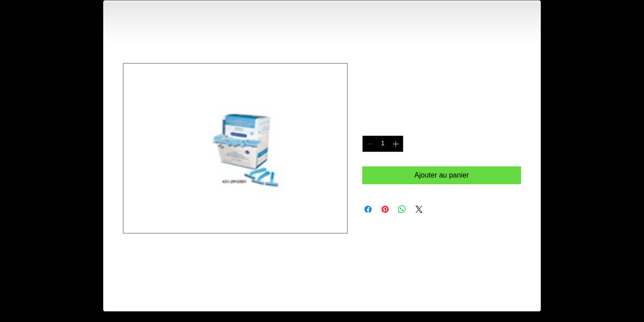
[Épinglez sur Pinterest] (385, 209)
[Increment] (396, 144)
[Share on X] (419, 209)
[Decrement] (369, 144)
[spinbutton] (383, 144)
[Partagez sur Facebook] (368, 209)
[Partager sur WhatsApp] (402, 209)
